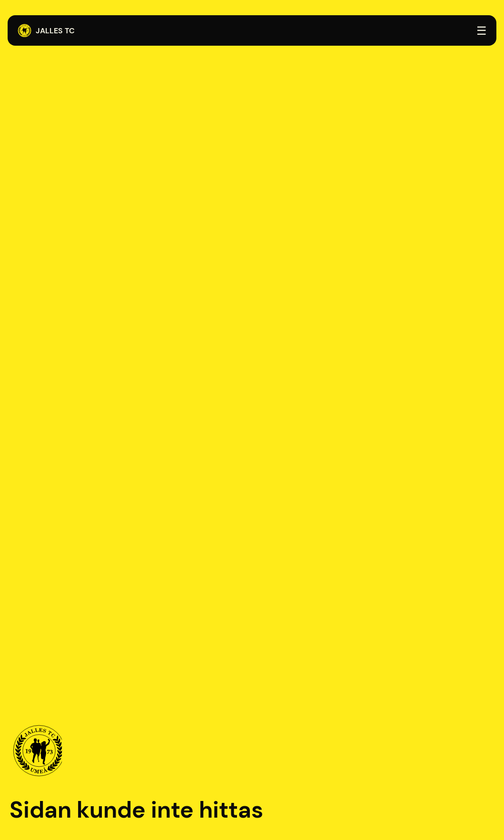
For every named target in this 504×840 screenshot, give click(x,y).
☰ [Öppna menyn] (482, 31)
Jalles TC (46, 31)
